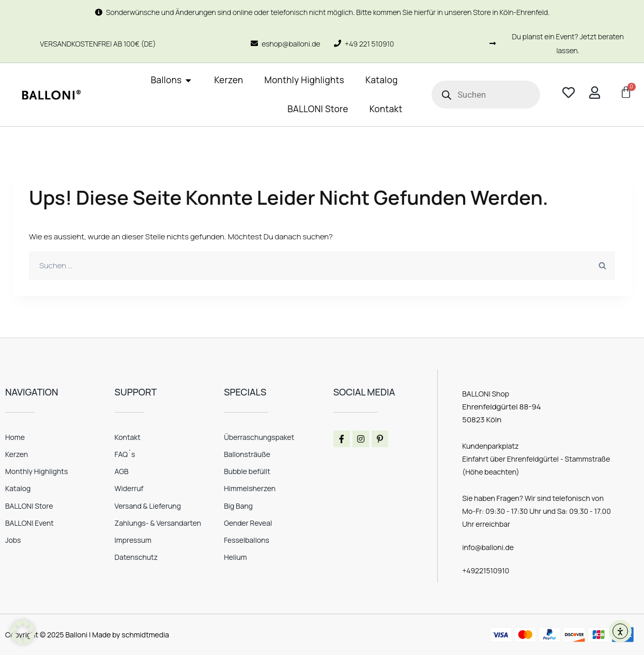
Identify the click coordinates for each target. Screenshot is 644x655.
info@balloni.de (488, 547)
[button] (23, 632)
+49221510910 (486, 570)
